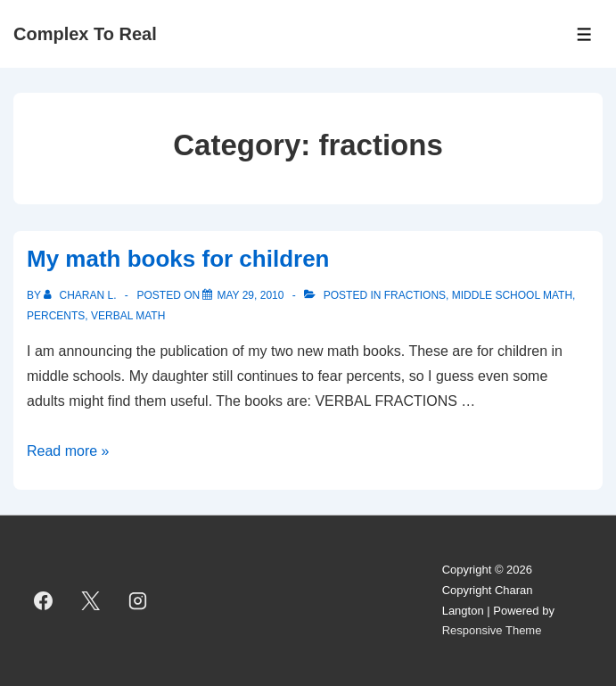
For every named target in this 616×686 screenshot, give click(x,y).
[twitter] (91, 601)
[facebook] (44, 601)
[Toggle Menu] (584, 34)
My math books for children (178, 259)
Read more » (68, 451)
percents (56, 316)
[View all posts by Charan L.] (82, 295)
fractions (415, 295)
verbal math (128, 316)
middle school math (512, 295)
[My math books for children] (250, 295)
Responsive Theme (492, 630)
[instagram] (138, 601)
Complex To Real (85, 34)
